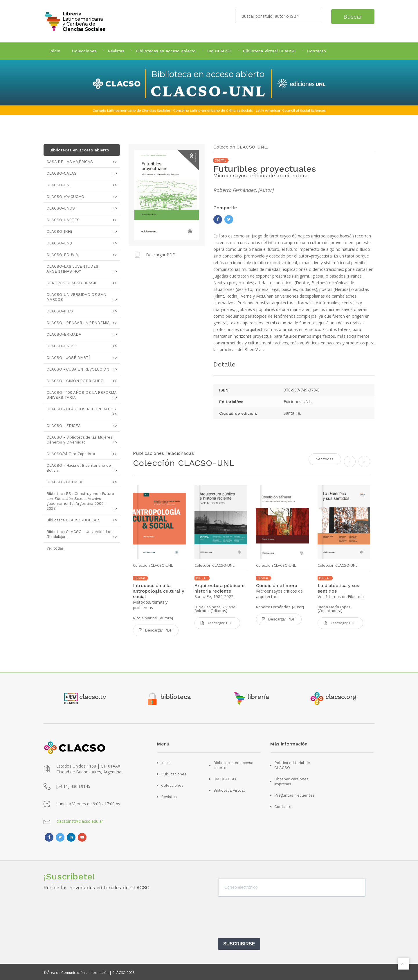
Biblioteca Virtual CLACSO (269, 51)
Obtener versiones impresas (291, 780)
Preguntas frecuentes (294, 794)
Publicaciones (174, 773)
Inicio (55, 51)
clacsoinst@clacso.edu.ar (80, 820)
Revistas (116, 51)
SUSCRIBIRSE (239, 942)
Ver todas (325, 458)
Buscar (351, 16)
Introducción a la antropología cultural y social (158, 591)
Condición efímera (277, 585)
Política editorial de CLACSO (292, 764)
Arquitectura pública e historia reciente (220, 588)
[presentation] (262, 918)
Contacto (317, 51)
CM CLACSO (219, 51)
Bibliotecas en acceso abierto (166, 51)
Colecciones (84, 51)
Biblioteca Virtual (229, 789)
